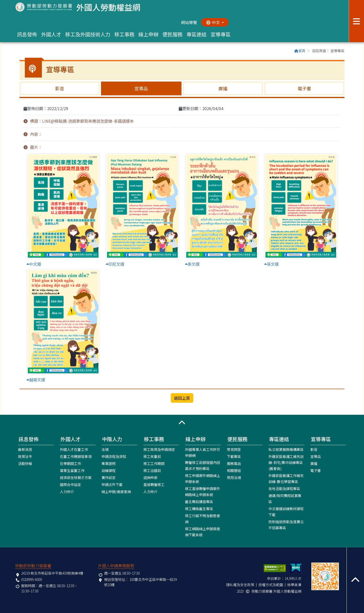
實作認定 (109, 478)
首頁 (300, 51)
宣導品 (141, 88)
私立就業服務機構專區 (286, 449)
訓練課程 (109, 470)
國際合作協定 (70, 485)
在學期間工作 (70, 463)
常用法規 (234, 478)
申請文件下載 (112, 485)
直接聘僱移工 (154, 485)
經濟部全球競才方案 (76, 478)
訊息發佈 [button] (27, 34)
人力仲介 (67, 492)
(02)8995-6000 (31, 579)
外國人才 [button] (51, 34)
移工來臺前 (152, 456)
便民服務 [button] (172, 34)
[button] (182, 423)
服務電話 (234, 463)
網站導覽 (189, 22)
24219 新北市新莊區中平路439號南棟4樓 (52, 573)
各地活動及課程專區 (284, 489)
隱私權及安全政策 (240, 585)
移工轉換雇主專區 (199, 509)
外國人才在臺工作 (74, 449)
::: (21, 51)
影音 (60, 88)
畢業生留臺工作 (72, 470)
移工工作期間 (154, 463)
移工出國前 (152, 470)
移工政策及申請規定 (159, 449)
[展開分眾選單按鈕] (356, 21)
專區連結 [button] (197, 34)
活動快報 (25, 463)
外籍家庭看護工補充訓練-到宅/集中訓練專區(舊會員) (286, 462)
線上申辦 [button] (148, 34)
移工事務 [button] (124, 34)
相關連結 (234, 470)
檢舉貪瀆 (294, 585)
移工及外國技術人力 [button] (88, 34)
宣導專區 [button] (221, 34)
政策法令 (25, 456)
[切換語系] (215, 22)
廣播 (223, 88)
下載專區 (234, 456)
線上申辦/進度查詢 (116, 492)
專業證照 (109, 463)
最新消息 (25, 449)
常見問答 (234, 449)
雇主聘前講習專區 (199, 502)
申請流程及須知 (114, 456)
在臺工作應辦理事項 (76, 456)
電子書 (304, 88)
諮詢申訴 (150, 478)
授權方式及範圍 (271, 585)
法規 (105, 449)
